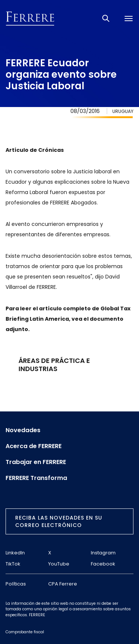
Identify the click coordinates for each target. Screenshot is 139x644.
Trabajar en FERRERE (36, 462)
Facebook (103, 564)
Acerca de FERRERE (34, 446)
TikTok (13, 564)
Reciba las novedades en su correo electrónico (59, 521)
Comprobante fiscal (25, 632)
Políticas (16, 584)
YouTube (59, 564)
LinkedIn (15, 553)
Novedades (23, 430)
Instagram (103, 553)
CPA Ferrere (63, 584)
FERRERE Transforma (36, 478)
